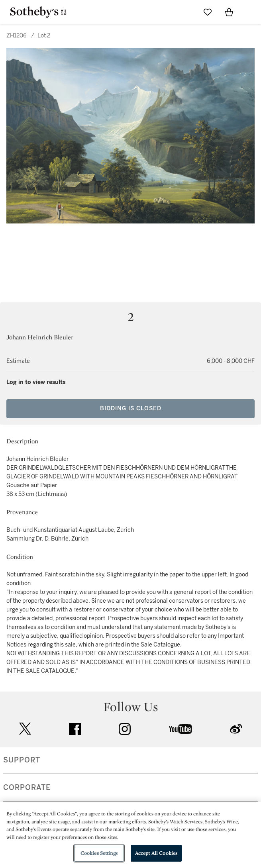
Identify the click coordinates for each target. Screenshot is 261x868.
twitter (25, 729)
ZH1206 (17, 36)
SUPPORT (22, 760)
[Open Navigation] (251, 12)
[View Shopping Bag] (229, 12)
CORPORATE (27, 788)
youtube (181, 729)
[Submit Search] (186, 12)
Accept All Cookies (156, 853)
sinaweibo (236, 729)
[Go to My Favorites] (208, 12)
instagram (125, 729)
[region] (130, 835)
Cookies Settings (99, 853)
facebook (75, 729)
